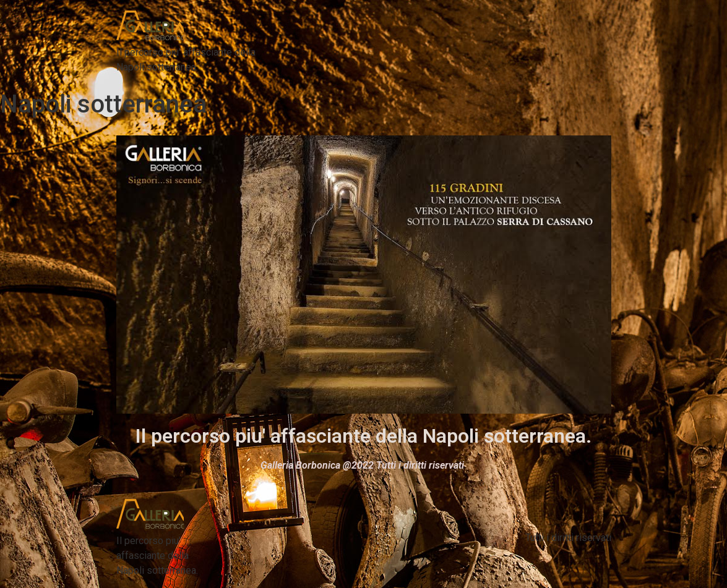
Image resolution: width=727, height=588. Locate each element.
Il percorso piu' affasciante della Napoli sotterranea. (363, 436)
